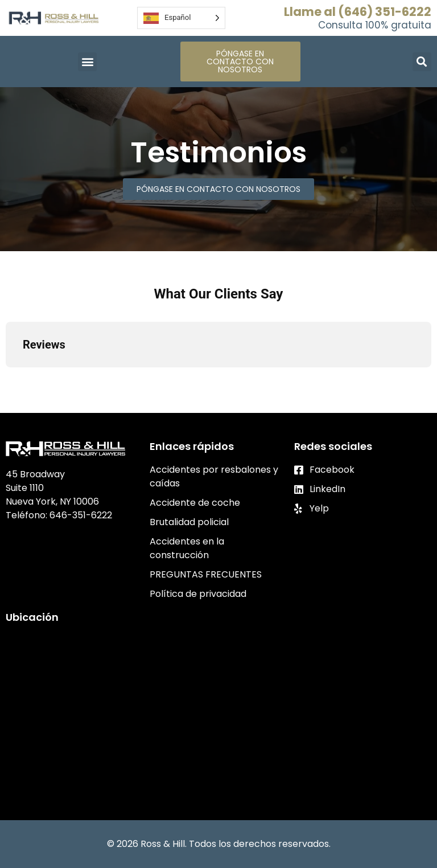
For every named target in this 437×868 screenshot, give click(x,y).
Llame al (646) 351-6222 (358, 12)
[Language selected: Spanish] (181, 18)
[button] (87, 62)
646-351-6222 (81, 515)
